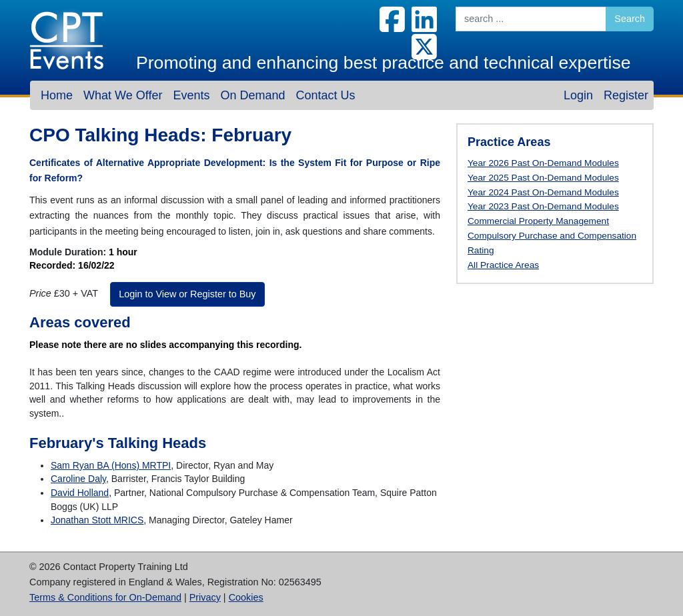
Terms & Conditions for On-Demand (105, 597)
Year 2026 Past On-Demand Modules (543, 163)
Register (626, 95)
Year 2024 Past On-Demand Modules (543, 192)
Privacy (205, 597)
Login (578, 95)
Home (57, 95)
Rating (481, 250)
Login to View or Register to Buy (187, 294)
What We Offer (123, 95)
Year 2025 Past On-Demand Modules (543, 178)
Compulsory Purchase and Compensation (552, 236)
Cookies (246, 597)
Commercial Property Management (538, 221)
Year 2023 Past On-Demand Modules (543, 206)
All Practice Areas (503, 265)
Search (630, 19)
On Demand (252, 95)
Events (191, 95)
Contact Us (325, 95)
